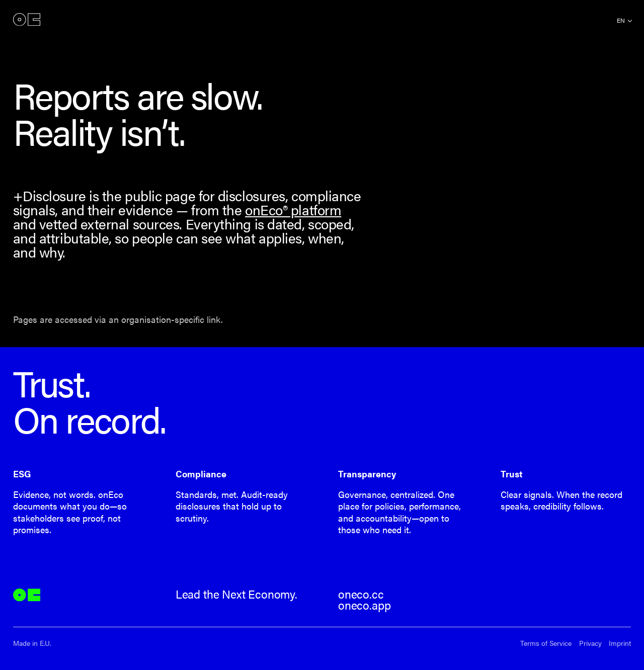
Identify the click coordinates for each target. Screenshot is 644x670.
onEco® (27, 20)
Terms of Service (546, 643)
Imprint (620, 643)
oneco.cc (361, 594)
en (621, 20)
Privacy (590, 643)
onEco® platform (293, 210)
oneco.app (364, 605)
